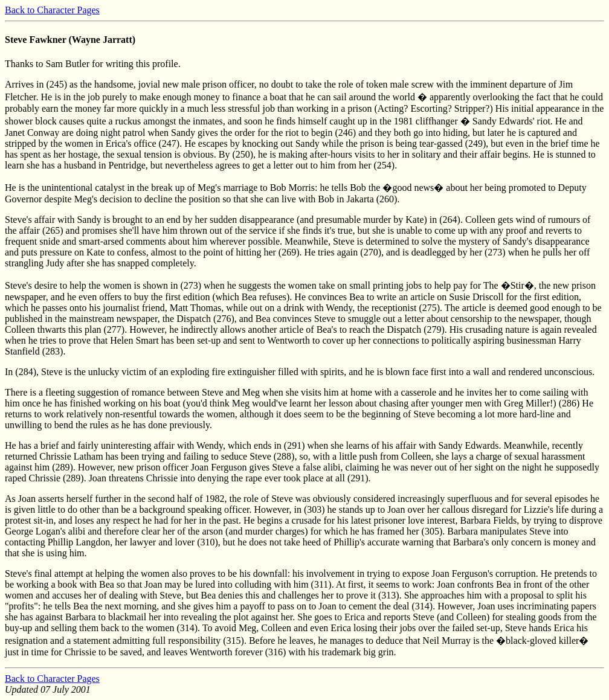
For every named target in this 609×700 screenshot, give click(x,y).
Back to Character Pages (52, 10)
